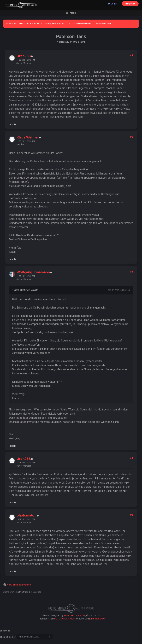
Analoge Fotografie (54, 24)
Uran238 (23, 56)
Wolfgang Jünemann (33, 272)
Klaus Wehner (28, 137)
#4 (132, 458)
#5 (132, 515)
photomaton (26, 515)
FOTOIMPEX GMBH (65, 619)
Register (130, 4)
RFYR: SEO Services (75, 616)
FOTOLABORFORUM (29, 24)
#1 (132, 55)
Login (112, 4)
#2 (132, 137)
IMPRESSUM (98, 619)
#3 (132, 272)
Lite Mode (5, 631)
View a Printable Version (19, 585)
